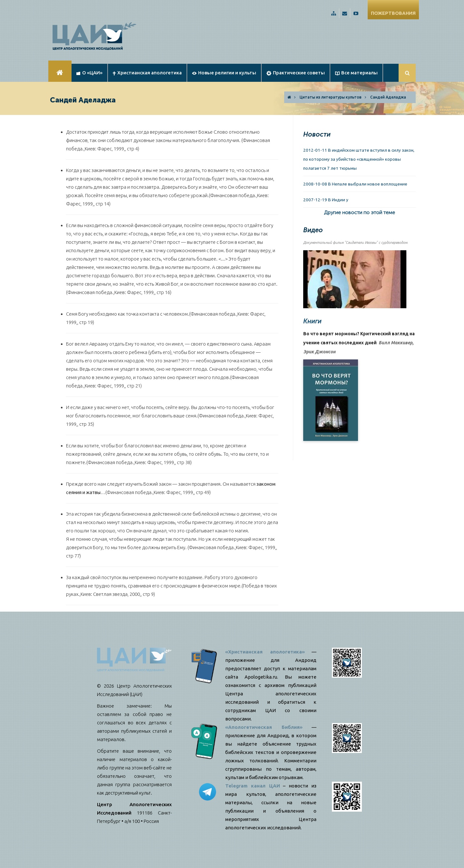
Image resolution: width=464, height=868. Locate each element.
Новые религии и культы (224, 73)
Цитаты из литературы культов (331, 97)
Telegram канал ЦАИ (253, 786)
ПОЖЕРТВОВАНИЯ (393, 13)
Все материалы (356, 73)
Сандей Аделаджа (388, 97)
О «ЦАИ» (89, 73)
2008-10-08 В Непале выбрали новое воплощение (355, 184)
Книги (312, 321)
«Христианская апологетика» (265, 652)
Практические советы (296, 73)
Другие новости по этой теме (359, 212)
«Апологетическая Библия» (264, 727)
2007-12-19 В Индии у (326, 200)
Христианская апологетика (147, 73)
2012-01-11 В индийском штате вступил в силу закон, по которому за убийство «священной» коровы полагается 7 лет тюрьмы (359, 159)
